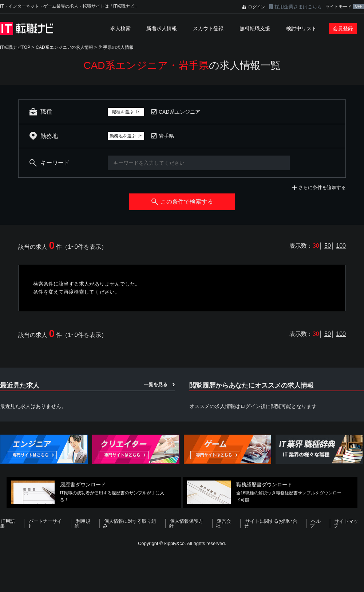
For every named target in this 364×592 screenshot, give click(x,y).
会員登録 (343, 28)
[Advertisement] (182, 568)
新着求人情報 (162, 28)
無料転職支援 (255, 28)
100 (341, 246)
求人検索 (120, 28)
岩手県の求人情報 (116, 47)
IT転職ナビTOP (15, 47)
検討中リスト (301, 28)
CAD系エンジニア (179, 112)
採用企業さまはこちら (298, 7)
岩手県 (166, 136)
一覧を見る (156, 385)
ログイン (257, 7)
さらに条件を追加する (322, 187)
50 (328, 246)
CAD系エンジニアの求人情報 (64, 47)
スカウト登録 (208, 28)
